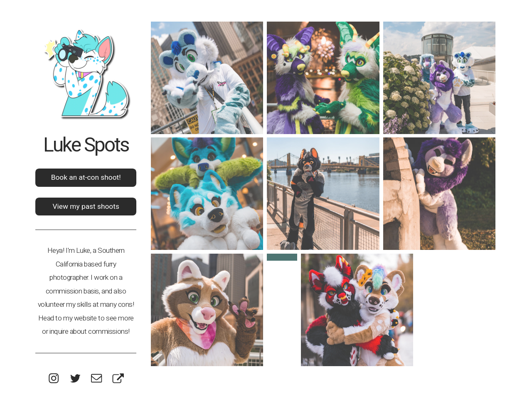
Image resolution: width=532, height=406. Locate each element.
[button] (54, 378)
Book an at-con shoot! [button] (86, 177)
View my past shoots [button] (86, 206)
